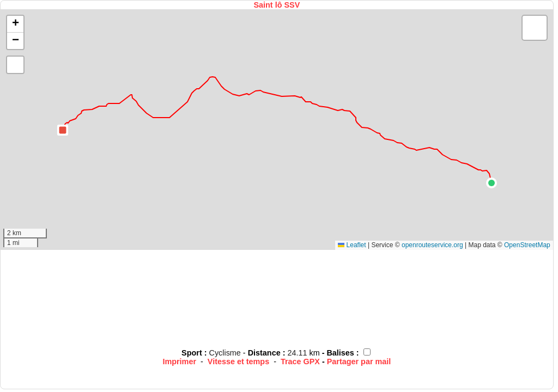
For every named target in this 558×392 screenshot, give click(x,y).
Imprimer (179, 362)
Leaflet (352, 245)
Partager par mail (359, 362)
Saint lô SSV (277, 5)
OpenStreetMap (527, 245)
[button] (492, 183)
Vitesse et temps (238, 362)
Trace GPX (300, 362)
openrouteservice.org (432, 245)
